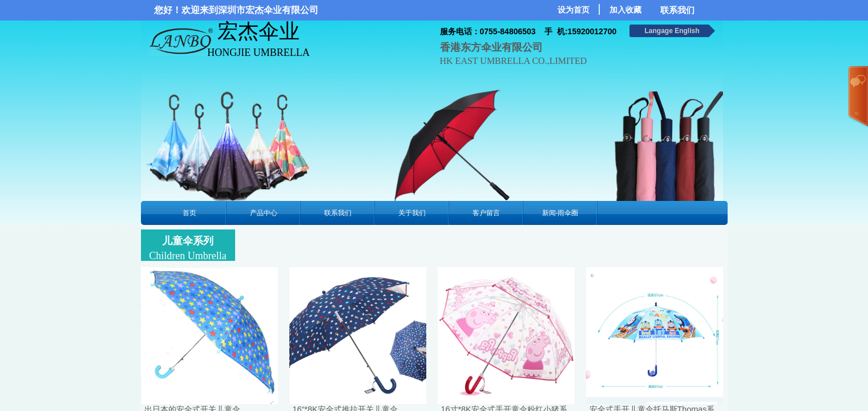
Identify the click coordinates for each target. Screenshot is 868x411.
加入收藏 (625, 10)
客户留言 (486, 213)
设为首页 (574, 10)
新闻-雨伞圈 (560, 213)
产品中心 (264, 213)
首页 (189, 213)
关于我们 (412, 213)
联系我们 (338, 213)
